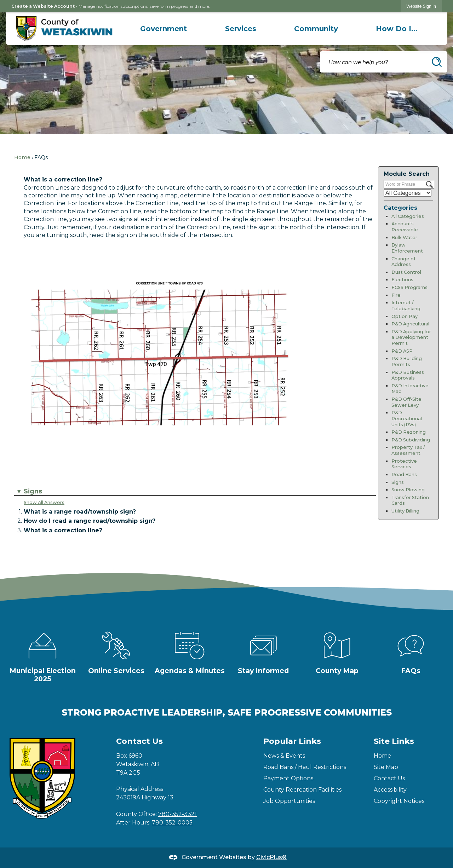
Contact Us (389, 778)
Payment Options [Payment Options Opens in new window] (288, 778)
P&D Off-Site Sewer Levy (406, 402)
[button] (437, 62)
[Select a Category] (408, 193)
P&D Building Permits (407, 361)
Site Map (386, 767)
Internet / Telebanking (406, 306)
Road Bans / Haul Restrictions (305, 767)
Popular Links (292, 741)
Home (22, 157)
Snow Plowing (408, 490)
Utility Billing (405, 511)
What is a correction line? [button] (63, 530)
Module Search (407, 174)
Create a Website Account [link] (43, 6)
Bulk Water (404, 238)
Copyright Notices (399, 801)
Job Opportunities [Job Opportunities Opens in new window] (289, 801)
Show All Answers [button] (44, 502)
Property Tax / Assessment (408, 450)
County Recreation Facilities (302, 790)
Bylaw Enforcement (407, 248)
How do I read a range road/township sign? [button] (90, 521)
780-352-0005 (172, 823)
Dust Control (406, 272)
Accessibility (390, 790)
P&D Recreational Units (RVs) (407, 418)
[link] (421, 6)
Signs (398, 482)
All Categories (408, 216)
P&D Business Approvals (408, 375)
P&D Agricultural (410, 324)
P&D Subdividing (411, 440)
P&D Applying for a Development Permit (411, 337)
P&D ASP (402, 351)
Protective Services (404, 464)
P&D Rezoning (409, 432)
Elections (402, 280)
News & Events (284, 756)
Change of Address (403, 262)
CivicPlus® (271, 857)
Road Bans (404, 474)
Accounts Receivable (405, 227)
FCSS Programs (409, 287)
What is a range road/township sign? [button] (80, 512)
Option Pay (405, 316)
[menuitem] (164, 29)
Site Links (394, 741)
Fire (396, 295)
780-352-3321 (177, 814)
